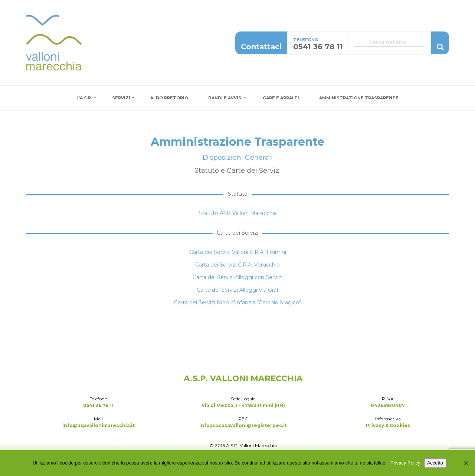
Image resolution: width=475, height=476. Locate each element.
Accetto (435, 463)
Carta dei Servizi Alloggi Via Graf (237, 290)
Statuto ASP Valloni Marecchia (238, 213)
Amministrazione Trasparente (359, 98)
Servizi (121, 98)
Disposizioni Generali (238, 158)
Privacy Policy (405, 463)
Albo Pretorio (169, 98)
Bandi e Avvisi (225, 98)
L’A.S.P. (84, 98)
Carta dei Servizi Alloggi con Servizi (237, 277)
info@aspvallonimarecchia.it (99, 425)
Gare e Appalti (281, 98)
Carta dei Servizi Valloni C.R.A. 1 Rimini (238, 252)
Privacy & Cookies (388, 425)
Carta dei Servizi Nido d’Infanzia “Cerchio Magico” (238, 303)
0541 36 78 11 (98, 405)
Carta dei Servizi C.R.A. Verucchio (237, 265)
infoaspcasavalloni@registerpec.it (243, 425)
